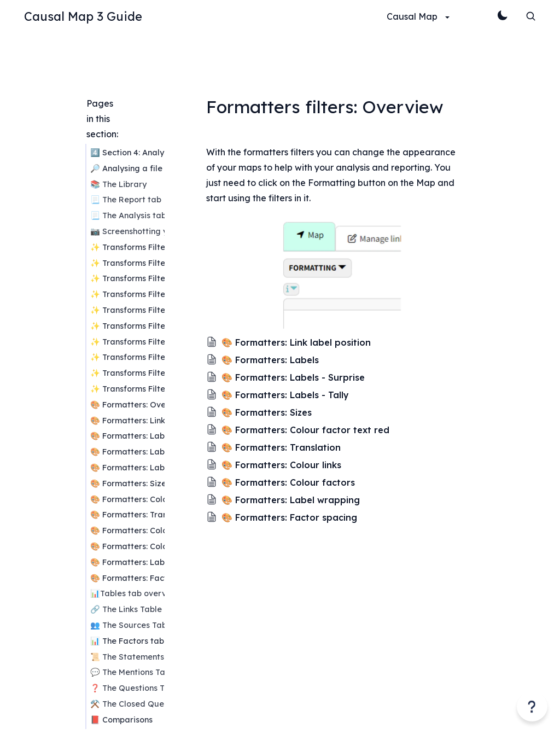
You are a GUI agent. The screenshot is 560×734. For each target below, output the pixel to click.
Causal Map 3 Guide (83, 16)
